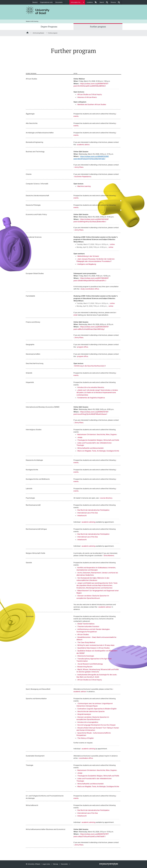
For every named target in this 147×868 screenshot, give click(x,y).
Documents (59, 2)
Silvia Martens (109, 556)
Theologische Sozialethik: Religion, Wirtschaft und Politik (98, 440)
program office (83, 347)
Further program (98, 27)
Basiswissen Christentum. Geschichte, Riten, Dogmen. (97, 434)
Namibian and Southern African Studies (92, 104)
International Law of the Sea (88, 513)
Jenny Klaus (79, 167)
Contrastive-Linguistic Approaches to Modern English (97, 709)
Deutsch (35, 2)
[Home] (28, 33)
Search (101, 3)
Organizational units (47, 2)
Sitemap (56, 864)
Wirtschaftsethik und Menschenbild (90, 448)
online (112, 244)
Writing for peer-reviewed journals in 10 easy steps (96, 645)
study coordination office (90, 289)
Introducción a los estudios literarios (91, 387)
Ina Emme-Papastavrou (83, 177)
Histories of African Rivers (87, 97)
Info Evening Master (38, 33)
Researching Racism (85, 667)
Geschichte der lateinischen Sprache (91, 711)
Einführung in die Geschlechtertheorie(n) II (90, 366)
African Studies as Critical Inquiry (90, 94)
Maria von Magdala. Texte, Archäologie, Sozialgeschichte (98, 451)
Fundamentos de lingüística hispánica (91, 398)
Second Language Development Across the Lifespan (97, 725)
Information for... (76, 2)
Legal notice (46, 864)
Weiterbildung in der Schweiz (88, 256)
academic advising (89, 522)
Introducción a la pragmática (88, 722)
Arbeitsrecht (82, 516)
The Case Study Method (86, 642)
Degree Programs (49, 27)
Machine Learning (84, 186)
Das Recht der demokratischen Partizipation (93, 510)
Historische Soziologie (86, 656)
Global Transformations (86, 624)
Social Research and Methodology (90, 664)
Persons (113, 3)
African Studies (83, 634)
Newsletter (65, 864)
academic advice (83, 145)
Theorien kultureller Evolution (88, 626)
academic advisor (105, 607)
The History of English (86, 738)
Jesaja (80, 437)
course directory (106, 498)
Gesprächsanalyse (84, 714)
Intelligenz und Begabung (87, 264)
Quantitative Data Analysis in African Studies (94, 648)
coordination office (86, 758)
